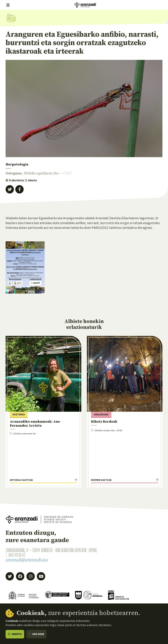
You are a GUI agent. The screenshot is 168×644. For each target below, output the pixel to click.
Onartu (15, 634)
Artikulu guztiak (21, 480)
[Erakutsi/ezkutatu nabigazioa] (8, 5)
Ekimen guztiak (101, 480)
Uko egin (36, 634)
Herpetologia (17, 165)
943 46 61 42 (17, 555)
